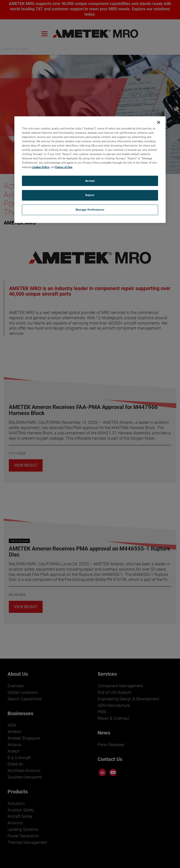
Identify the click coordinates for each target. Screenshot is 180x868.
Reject (90, 195)
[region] (90, 170)
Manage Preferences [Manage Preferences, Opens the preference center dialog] (90, 210)
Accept (90, 180)
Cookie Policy (41, 167)
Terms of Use (64, 167)
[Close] (159, 122)
